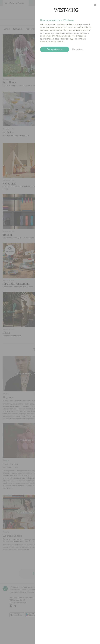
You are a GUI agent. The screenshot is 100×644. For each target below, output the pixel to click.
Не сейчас (78, 49)
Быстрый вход (55, 49)
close (95, 5)
